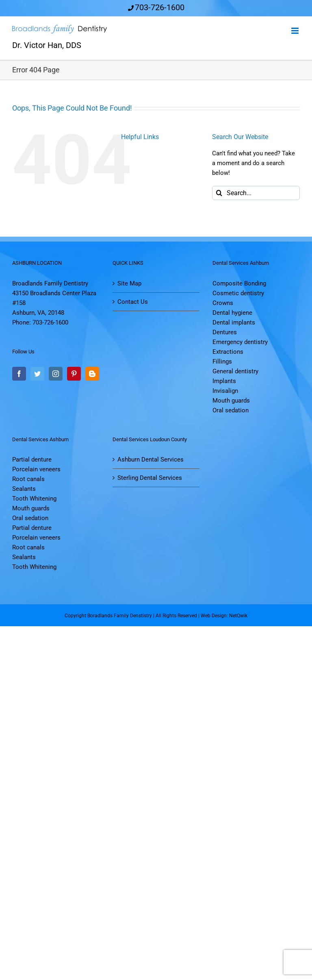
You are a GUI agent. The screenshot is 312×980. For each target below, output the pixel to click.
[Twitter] (37, 374)
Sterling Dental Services (150, 478)
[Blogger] (92, 374)
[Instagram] (56, 374)
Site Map (129, 283)
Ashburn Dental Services (151, 460)
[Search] (219, 193)
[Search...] (256, 193)
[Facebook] (19, 374)
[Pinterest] (74, 374)
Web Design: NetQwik (224, 616)
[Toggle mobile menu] (296, 31)
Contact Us (133, 302)
